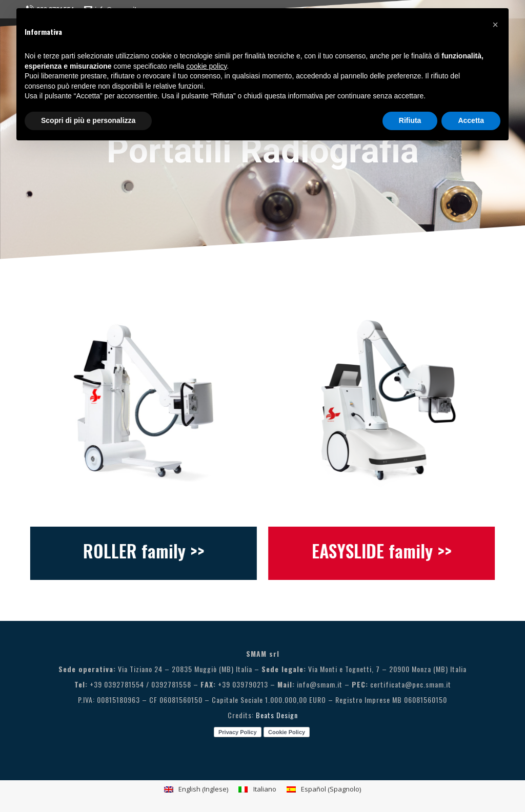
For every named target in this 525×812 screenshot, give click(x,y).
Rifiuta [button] (410, 120)
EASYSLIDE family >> (389, 550)
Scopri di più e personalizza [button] (88, 120)
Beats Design (277, 715)
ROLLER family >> (136, 550)
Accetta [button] (471, 120)
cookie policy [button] (206, 66)
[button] (495, 25)
